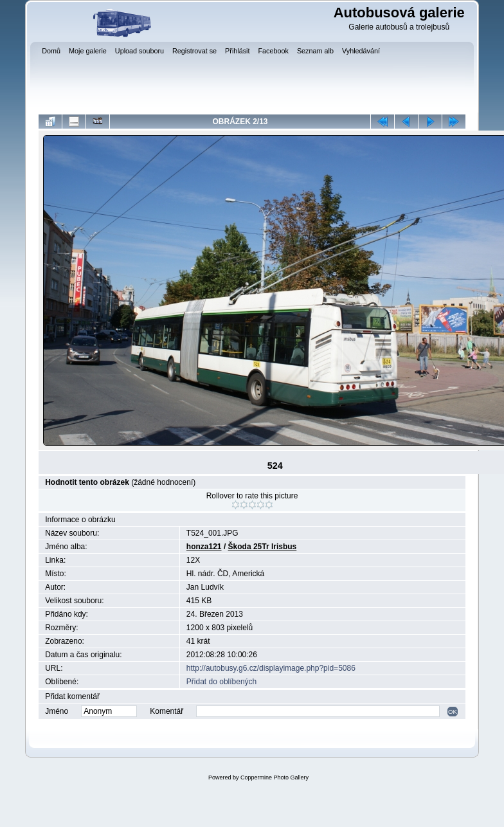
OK (453, 712)
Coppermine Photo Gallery (274, 777)
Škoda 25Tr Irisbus (263, 547)
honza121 (204, 547)
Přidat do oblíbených (221, 682)
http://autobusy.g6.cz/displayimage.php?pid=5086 (271, 668)
